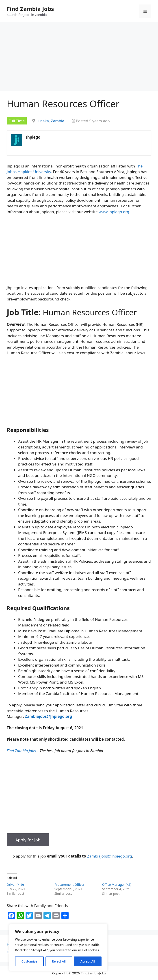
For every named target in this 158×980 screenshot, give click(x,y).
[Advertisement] (79, 58)
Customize (29, 961)
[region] (58, 948)
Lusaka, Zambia (50, 121)
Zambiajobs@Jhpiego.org (109, 856)
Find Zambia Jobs (30, 9)
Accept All (88, 961)
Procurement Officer (69, 885)
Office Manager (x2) (117, 885)
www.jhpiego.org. (114, 212)
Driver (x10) (15, 885)
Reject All (59, 961)
